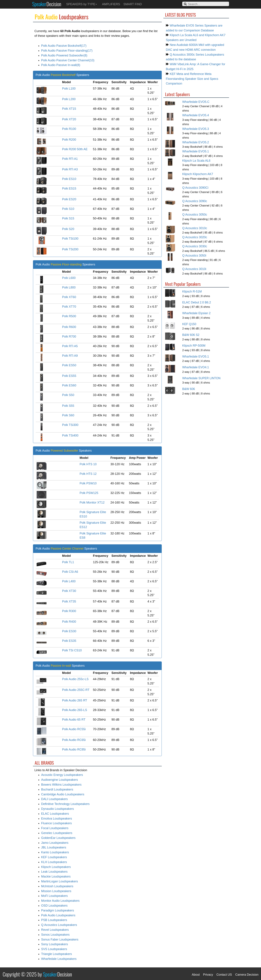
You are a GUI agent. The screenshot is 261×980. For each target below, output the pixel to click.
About (196, 975)
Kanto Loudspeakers (55, 852)
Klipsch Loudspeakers (56, 867)
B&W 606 (189, 389)
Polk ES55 (69, 376)
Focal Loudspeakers (55, 828)
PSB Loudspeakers (54, 920)
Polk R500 (69, 316)
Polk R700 (69, 337)
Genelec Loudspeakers (57, 833)
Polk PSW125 (89, 493)
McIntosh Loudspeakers (57, 886)
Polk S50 (68, 395)
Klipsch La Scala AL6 (196, 161)
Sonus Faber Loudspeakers (60, 940)
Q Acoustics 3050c (195, 215)
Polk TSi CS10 (72, 650)
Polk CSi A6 (70, 572)
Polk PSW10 (88, 483)
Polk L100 (69, 89)
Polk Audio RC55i (74, 729)
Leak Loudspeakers (54, 872)
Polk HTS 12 (88, 474)
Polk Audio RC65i (74, 740)
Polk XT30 (69, 591)
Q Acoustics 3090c (195, 201)
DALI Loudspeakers (55, 799)
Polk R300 (69, 611)
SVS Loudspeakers (54, 949)
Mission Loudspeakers (56, 891)
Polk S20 (68, 229)
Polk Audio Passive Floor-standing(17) (67, 51)
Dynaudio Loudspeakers (58, 809)
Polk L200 (69, 99)
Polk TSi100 (70, 239)
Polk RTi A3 (70, 169)
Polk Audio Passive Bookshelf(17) (64, 46)
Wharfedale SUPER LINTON (201, 378)
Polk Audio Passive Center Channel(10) (68, 60)
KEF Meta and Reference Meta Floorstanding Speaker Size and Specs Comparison (192, 79)
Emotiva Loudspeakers (57, 819)
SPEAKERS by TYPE (82, 4)
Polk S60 (68, 415)
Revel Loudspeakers (55, 930)
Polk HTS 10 (88, 464)
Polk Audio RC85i (74, 749)
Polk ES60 (69, 385)
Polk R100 (69, 129)
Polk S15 (68, 218)
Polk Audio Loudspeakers (58, 915)
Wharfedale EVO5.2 (196, 142)
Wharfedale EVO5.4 (196, 115)
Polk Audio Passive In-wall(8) (61, 65)
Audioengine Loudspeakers (60, 780)
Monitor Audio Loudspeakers (60, 901)
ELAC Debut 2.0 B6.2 (197, 302)
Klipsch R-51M (192, 291)
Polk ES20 (69, 199)
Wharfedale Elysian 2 (196, 313)
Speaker (47, 4)
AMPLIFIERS (111, 4)
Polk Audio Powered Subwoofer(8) (64, 55)
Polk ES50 (69, 365)
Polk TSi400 (70, 435)
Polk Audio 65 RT (74, 720)
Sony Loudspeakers (55, 944)
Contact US (224, 975)
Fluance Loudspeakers (57, 823)
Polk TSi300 (70, 425)
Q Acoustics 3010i (194, 269)
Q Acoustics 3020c (195, 237)
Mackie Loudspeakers (56, 877)
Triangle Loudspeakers (57, 954)
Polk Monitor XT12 (92, 503)
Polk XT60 (69, 297)
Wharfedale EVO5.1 (196, 151)
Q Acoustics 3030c (195, 246)
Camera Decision (247, 975)
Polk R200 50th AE (75, 149)
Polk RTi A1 (70, 159)
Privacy (208, 975)
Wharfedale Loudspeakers (59, 959)
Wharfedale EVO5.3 (196, 129)
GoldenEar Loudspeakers (58, 838)
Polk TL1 (68, 562)
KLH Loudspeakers (54, 862)
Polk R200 (69, 140)
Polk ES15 (69, 189)
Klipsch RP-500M (194, 346)
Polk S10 (68, 209)
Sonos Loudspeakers (55, 935)
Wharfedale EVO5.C (196, 102)
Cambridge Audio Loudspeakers (63, 794)
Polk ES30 (69, 631)
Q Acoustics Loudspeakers (59, 925)
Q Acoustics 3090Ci (195, 188)
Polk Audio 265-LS (75, 710)
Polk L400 (69, 581)
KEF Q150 (189, 324)
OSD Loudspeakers (54, 906)
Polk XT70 (69, 307)
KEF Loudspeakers (54, 857)
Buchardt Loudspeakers (57, 789)
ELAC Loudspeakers (55, 814)
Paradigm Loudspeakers (58, 910)
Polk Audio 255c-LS (75, 679)
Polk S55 (68, 406)
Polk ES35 (69, 641)
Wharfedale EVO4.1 (196, 367)
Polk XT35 (69, 601)
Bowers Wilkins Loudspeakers (61, 785)
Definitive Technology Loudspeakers (65, 804)
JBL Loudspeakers (54, 847)
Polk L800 (69, 287)
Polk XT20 (69, 119)
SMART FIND (133, 4)
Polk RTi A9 (70, 356)
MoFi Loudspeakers (55, 896)
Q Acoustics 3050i (194, 256)
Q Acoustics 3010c (195, 228)
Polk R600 (69, 327)
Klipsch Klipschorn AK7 (198, 174)
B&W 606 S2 (191, 335)
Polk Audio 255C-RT (76, 690)
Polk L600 (69, 278)
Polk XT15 (69, 109)
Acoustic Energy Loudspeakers (62, 775)
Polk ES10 (69, 179)
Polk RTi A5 (70, 346)
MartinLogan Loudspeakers (60, 881)
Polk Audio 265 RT (75, 700)
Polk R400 (69, 622)
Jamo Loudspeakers (55, 843)
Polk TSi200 (70, 249)
